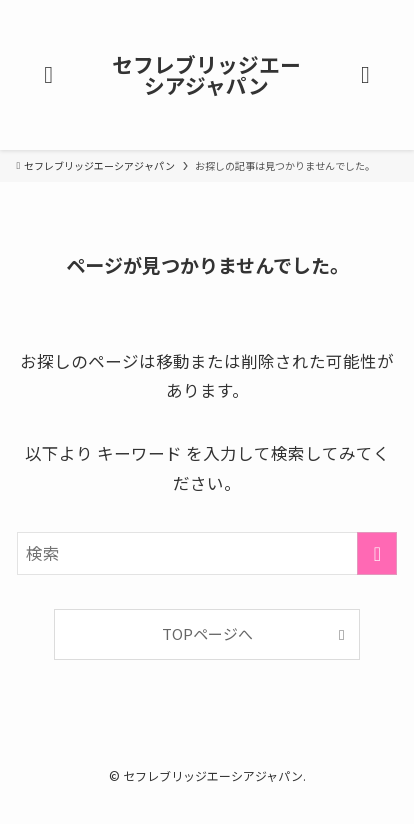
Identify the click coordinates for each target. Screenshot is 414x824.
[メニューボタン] (48, 75)
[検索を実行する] (377, 553)
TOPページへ (207, 633)
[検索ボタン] (365, 75)
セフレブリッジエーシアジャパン (206, 74)
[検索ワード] (207, 553)
